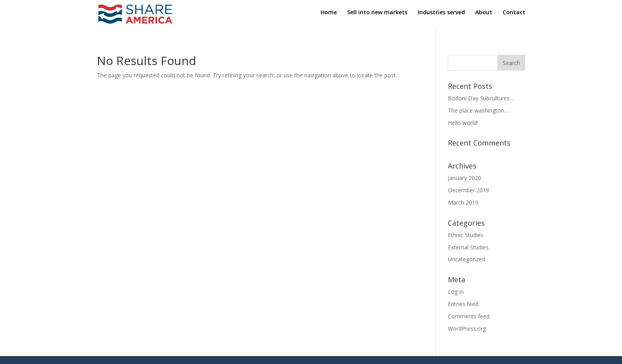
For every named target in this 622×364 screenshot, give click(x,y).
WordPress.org (467, 329)
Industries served (441, 16)
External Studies (468, 247)
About (484, 16)
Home (329, 16)
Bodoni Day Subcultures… (481, 98)
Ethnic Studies (466, 235)
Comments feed (469, 316)
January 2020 (465, 178)
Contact (514, 16)
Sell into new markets (377, 16)
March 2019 (463, 202)
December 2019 (468, 190)
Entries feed (463, 304)
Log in (456, 292)
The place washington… (478, 110)
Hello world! (463, 123)
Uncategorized (466, 259)
